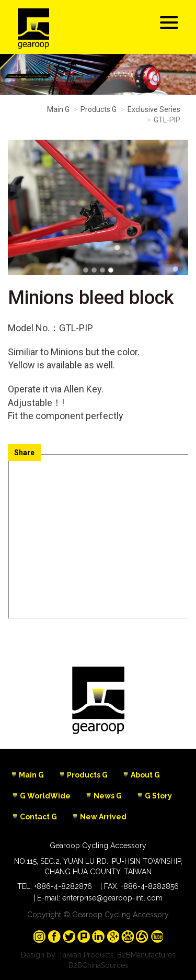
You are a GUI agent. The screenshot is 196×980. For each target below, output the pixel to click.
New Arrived (103, 817)
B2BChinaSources (99, 965)
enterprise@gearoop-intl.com (112, 898)
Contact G (38, 817)
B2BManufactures (146, 955)
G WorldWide (45, 796)
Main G (58, 109)
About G (145, 775)
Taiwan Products (86, 955)
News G (108, 796)
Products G (99, 109)
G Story (158, 796)
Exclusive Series (154, 109)
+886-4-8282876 (63, 886)
